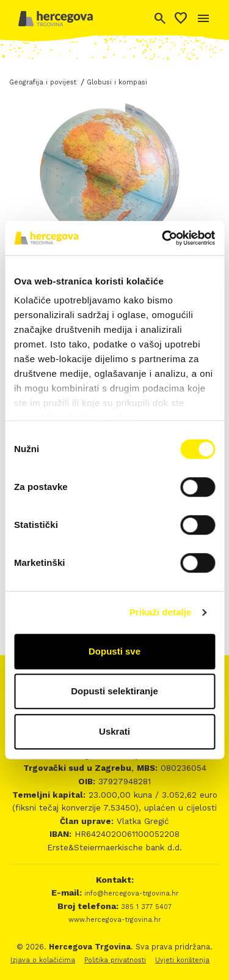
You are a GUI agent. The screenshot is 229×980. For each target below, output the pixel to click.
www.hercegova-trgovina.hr (114, 920)
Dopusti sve (114, 651)
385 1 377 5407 (145, 907)
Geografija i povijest (43, 82)
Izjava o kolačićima (43, 960)
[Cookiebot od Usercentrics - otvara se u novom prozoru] (163, 238)
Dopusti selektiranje (114, 691)
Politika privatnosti (115, 960)
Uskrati (114, 731)
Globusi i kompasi (117, 82)
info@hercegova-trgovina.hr (130, 893)
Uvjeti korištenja (182, 960)
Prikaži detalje (161, 612)
